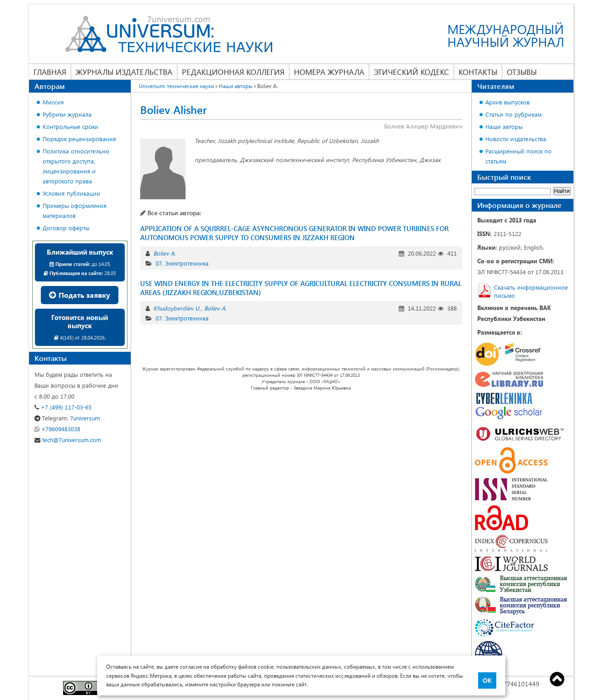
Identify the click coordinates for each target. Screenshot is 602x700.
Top (557, 679)
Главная (50, 72)
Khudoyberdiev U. (177, 308)
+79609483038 (57, 429)
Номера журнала (329, 72)
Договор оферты (66, 228)
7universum (67, 418)
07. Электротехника (182, 263)
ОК (487, 680)
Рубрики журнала (67, 114)
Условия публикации (71, 193)
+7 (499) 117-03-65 (63, 407)
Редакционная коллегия (233, 72)
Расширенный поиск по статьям (519, 156)
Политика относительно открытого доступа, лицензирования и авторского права (76, 166)
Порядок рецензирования (79, 139)
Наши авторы (504, 126)
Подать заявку (80, 295)
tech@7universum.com (68, 440)
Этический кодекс (411, 72)
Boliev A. (164, 253)
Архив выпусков (508, 102)
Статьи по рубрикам (514, 114)
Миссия (53, 102)
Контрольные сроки (71, 126)
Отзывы (522, 72)
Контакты (478, 72)
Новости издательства (516, 139)
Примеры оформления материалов (75, 210)
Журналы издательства (124, 72)
